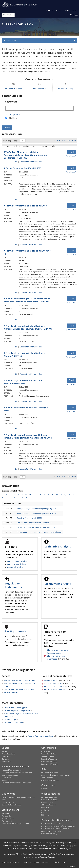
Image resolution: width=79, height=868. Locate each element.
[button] (73, 15)
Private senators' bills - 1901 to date (20, 680)
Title (17, 146)
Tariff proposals (15, 631)
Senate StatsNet (11, 692)
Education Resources (49, 759)
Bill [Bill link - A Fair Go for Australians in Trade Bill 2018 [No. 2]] (16, 292)
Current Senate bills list (17, 561)
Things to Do (7, 816)
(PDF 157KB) (57, 680)
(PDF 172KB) (60, 686)
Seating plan (6, 762)
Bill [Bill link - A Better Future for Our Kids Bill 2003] (16, 199)
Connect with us (8, 802)
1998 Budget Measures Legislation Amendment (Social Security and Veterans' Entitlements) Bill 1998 (26, 155)
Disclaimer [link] (45, 862)
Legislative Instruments (13, 585)
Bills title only (14, 118)
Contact (67, 10)
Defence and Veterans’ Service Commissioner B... (36, 527)
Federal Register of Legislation (17, 710)
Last (74, 140)
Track (72, 152)
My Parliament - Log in (49, 797)
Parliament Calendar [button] (54, 10)
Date (9, 146)
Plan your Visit (7, 821)
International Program (49, 764)
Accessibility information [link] (11, 862)
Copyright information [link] (31, 862)
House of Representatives (12, 770)
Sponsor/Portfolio (48, 146)
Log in (74, 10)
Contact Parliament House (11, 805)
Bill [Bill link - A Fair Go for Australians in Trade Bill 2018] (16, 244)
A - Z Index (45, 810)
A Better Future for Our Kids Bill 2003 (23, 168)
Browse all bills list (15, 567)
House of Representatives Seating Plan (16, 783)
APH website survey (49, 805)
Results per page (11, 141)
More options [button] (13, 114)
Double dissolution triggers (16, 707)
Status (35, 146)
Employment (46, 807)
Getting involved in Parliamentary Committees (19, 797)
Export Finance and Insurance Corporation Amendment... (39, 532)
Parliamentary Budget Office (52, 831)
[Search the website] (8, 15)
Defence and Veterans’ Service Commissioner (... (36, 523)
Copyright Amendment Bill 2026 (29, 518)
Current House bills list (17, 564)
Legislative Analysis (58, 546)
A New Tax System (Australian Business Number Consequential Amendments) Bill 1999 (28, 327)
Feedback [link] (56, 862)
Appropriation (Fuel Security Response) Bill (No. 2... (37, 513)
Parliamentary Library (49, 762)
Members (5, 780)
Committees (46, 789)
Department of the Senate (51, 823)
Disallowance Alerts (58, 584)
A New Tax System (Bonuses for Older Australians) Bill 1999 (23, 382)
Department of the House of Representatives (58, 826)
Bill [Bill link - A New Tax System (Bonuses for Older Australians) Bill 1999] (16, 401)
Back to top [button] (72, 867)
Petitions (5, 800)
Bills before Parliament (14, 88)
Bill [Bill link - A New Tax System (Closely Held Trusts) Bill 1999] (16, 428)
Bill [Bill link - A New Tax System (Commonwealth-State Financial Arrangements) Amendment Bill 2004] (16, 469)
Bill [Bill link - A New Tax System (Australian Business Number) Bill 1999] (16, 374)
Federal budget (11, 719)
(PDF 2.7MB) (59, 683)
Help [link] (64, 862)
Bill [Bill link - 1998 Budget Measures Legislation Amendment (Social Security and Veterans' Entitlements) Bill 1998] (16, 162)
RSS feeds (45, 815)
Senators (5, 759)
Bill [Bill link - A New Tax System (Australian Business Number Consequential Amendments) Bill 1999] (16, 347)
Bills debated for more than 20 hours (20, 689)
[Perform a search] (4, 15)
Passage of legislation (13, 722)
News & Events (47, 751)
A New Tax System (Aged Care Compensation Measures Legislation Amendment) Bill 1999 (27, 300)
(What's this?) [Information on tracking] (71, 156)
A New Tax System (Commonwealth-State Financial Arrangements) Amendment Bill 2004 (28, 436)
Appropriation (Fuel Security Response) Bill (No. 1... (37, 509)
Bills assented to (39, 88)
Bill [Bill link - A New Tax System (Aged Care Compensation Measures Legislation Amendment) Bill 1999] (16, 320)
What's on (6, 813)
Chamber (25, 146)
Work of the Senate (9, 754)
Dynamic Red (7, 756)
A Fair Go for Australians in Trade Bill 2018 (25, 206)
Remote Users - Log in (49, 800)
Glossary (45, 812)
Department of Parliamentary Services (55, 829)
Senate (5, 751)
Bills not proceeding (65, 88)
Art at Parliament (8, 818)
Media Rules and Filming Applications (16, 823)
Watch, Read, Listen (49, 754)
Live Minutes (7, 778)
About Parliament (48, 756)
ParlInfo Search (47, 802)
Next (69, 140)
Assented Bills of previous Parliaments (56, 775)
